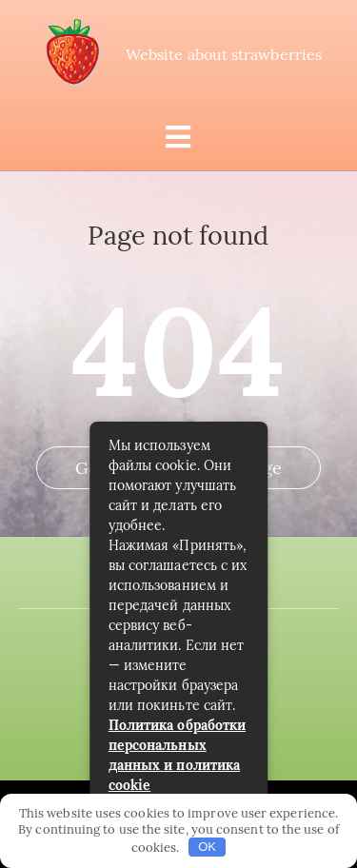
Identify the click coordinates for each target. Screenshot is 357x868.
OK (207, 847)
